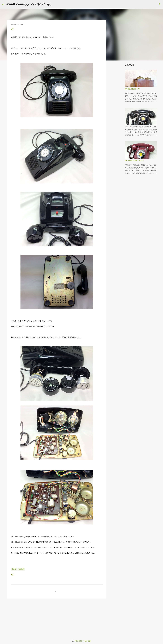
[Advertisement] (57, 618)
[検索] (55, 4)
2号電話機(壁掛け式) (132, 89)
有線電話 (21, 569)
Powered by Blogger (81, 641)
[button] (12, 29)
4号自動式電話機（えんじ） (135, 161)
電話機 (14, 569)
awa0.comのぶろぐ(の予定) (29, 4)
